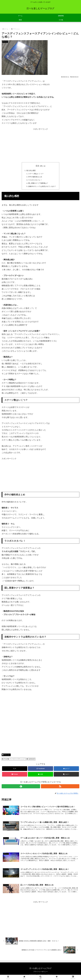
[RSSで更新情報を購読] (60, 787)
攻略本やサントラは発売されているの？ (42, 187)
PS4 (4, 760)
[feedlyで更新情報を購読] (21, 787)
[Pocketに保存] (15, 775)
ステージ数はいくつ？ (36, 174)
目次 (38, 166)
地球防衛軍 (31, 760)
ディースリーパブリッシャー (17, 760)
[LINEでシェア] (40, 775)
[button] (66, 775)
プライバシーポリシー (40, 973)
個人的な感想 (30, 170)
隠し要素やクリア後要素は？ (38, 184)
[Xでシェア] (15, 770)
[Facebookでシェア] (40, 770)
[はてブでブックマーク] (66, 770)
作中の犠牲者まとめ (35, 177)
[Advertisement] (40, 145)
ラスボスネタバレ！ (35, 181)
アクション (6, 756)
